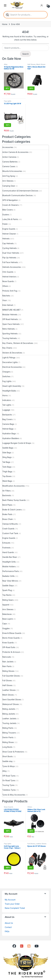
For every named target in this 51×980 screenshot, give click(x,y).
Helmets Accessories (12, 267)
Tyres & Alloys (8, 766)
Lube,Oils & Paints (10, 219)
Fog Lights (8, 101)
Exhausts (6, 543)
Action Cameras (9, 157)
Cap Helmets (8, 243)
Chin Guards (8, 272)
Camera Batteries (10, 162)
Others (5, 286)
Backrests (7, 495)
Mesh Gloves (41, 64)
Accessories (8, 147)
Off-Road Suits (9, 647)
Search (25, 54)
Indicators (7, 400)
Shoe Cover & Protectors (13, 752)
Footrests (6, 548)
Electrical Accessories (12, 367)
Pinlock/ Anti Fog (10, 291)
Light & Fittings (9, 358)
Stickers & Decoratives (12, 353)
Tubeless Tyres (9, 790)
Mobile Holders (9, 566)
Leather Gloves (9, 690)
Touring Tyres (8, 785)
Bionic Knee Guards (11, 638)
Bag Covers (7, 419)
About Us (9, 923)
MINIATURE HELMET (11, 310)
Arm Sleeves (8, 181)
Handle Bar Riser (10, 557)
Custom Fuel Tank (10, 533)
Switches (6, 376)
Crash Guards (8, 529)
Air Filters (6, 491)
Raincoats (7, 657)
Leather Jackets (9, 719)
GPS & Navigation (10, 200)
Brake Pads (7, 514)
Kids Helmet (8, 305)
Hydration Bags (9, 433)
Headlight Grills (9, 562)
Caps (5, 624)
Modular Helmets (10, 315)
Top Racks (7, 595)
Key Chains (7, 348)
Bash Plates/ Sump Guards (14, 500)
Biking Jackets (9, 714)
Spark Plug (7, 590)
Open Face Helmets (11, 324)
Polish (5, 224)
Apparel (6, 605)
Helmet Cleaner (9, 234)
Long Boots (7, 747)
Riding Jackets (9, 709)
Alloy (6, 64)
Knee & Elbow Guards (12, 633)
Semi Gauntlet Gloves (12, 699)
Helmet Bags (8, 429)
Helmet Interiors (9, 277)
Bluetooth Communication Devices (17, 195)
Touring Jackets (9, 723)
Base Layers (8, 619)
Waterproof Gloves (11, 704)
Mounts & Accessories (12, 171)
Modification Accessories (13, 486)
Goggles (6, 628)
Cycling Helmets (10, 248)
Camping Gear (9, 186)
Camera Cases (9, 166)
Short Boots (7, 756)
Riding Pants (8, 728)
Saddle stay (7, 761)
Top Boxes (7, 476)
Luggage (6, 410)
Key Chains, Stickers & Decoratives (18, 343)
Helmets (6, 239)
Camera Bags (8, 424)
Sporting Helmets (10, 334)
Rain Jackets (8, 662)
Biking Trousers (9, 733)
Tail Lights (7, 405)
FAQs (7, 931)
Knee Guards (8, 643)
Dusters (6, 215)
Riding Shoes (8, 742)
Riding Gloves (8, 671)
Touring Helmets (10, 338)
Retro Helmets (8, 329)
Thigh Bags (7, 472)
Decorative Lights (10, 362)
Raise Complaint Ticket (15, 908)
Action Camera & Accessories (15, 152)
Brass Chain (8, 519)
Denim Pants (8, 737)
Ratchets (6, 296)
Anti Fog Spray (9, 176)
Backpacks (7, 415)
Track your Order (12, 904)
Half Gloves (31, 64)
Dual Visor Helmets (11, 253)
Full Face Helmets (10, 262)
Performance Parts (11, 571)
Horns (5, 395)
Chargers (6, 372)
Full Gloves (7, 680)
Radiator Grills (8, 576)
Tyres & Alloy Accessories (14, 795)
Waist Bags (7, 481)
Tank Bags (7, 467)
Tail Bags (6, 462)
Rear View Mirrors (10, 581)
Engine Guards (9, 229)
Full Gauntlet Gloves (11, 676)
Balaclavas (7, 614)
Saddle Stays (8, 586)
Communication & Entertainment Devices (20, 191)
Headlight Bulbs (9, 391)
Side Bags (7, 452)
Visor (5, 300)
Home (5, 24)
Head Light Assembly (12, 386)
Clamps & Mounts (10, 524)
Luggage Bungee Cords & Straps (17, 443)
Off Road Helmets (10, 319)
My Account (10, 900)
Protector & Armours (11, 652)
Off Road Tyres (9, 776)
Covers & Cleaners (10, 205)
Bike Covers (8, 210)
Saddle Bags (8, 448)
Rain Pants (7, 666)
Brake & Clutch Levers (12, 510)
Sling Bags (7, 457)
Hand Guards (8, 552)
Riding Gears (8, 600)
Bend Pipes (7, 505)
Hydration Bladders (11, 438)
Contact (8, 927)
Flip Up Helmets (9, 258)
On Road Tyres (9, 780)
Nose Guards (8, 281)
